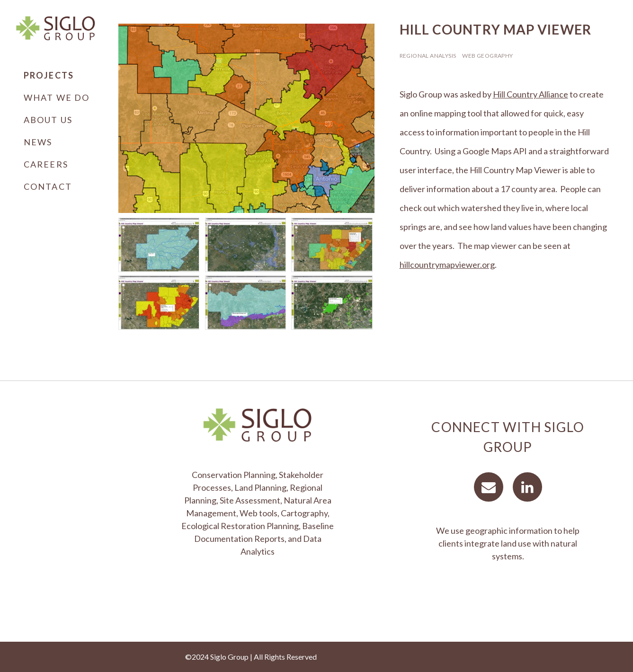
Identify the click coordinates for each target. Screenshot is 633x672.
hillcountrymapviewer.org (447, 265)
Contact (48, 186)
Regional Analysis (428, 56)
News (38, 142)
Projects (49, 75)
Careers (46, 164)
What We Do (57, 97)
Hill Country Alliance (530, 94)
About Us (48, 120)
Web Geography (487, 56)
